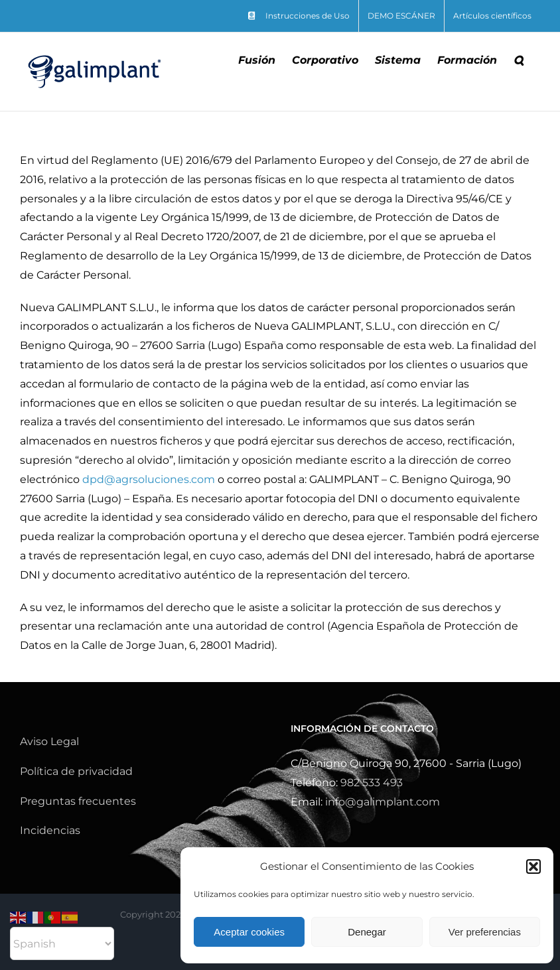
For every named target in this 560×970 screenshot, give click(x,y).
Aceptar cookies (249, 932)
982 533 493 (372, 783)
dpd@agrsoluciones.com (149, 479)
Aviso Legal (49, 741)
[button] (533, 866)
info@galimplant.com (383, 802)
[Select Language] (62, 943)
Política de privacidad (76, 771)
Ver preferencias (485, 932)
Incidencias (50, 830)
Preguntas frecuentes (78, 801)
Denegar (367, 932)
